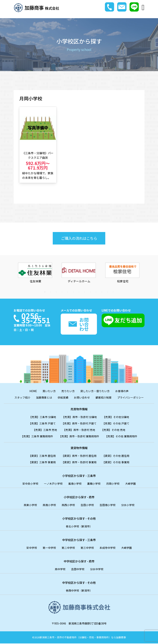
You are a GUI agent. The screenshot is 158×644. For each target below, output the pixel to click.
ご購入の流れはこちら (79, 238)
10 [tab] (96, 292)
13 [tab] (113, 292)
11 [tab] (102, 292)
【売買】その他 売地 (113, 430)
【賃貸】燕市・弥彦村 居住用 (79, 456)
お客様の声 (122, 392)
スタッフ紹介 (22, 398)
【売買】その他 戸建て (116, 424)
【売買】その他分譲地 (116, 417)
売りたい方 (68, 392)
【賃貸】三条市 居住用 (42, 456)
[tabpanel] (35, 276)
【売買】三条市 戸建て (42, 424)
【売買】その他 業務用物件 (121, 437)
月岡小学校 (113, 484)
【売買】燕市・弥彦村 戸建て (79, 424)
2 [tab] (51, 292)
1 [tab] (45, 292)
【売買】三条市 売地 (45, 430)
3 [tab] (56, 292)
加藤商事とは (44, 398)
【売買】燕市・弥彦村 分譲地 (79, 417)
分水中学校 (97, 570)
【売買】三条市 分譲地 (43, 417)
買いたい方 (49, 392)
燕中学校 (60, 570)
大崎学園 (130, 484)
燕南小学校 (49, 505)
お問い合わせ (82, 398)
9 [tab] (90, 292)
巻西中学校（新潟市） (79, 591)
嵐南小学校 (75, 484)
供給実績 (63, 398)
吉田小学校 (87, 505)
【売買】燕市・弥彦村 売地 (79, 430)
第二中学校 (68, 548)
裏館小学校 (94, 484)
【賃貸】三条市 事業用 (42, 463)
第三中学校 (87, 548)
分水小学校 (128, 505)
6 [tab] (73, 292)
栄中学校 (32, 548)
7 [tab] (79, 292)
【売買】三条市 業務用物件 (37, 437)
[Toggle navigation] (143, 8)
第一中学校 (49, 548)
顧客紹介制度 (104, 398)
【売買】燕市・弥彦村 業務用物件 (79, 437)
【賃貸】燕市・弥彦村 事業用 (79, 463)
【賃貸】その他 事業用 (116, 463)
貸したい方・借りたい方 (95, 392)
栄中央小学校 (30, 484)
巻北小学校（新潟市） (79, 527)
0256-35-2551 (36, 318)
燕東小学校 (30, 505)
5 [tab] (68, 292)
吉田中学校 (78, 570)
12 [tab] (108, 292)
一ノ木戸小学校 (53, 484)
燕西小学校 (68, 505)
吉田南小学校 (108, 505)
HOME (33, 392)
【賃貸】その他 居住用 (116, 456)
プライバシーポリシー (130, 398)
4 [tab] (62, 292)
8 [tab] (85, 292)
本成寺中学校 (108, 548)
